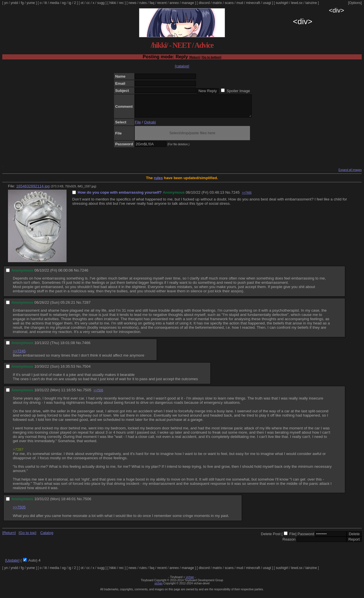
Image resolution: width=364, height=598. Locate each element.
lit (46, 3)
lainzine (311, 3)
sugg (101, 3)
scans (229, 3)
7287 (86, 307)
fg (22, 3)
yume (31, 3)
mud (240, 3)
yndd (14, 3)
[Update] (12, 565)
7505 (87, 394)
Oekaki (150, 126)
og (64, 3)
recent (162, 3)
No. (228, 197)
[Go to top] (27, 537)
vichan (190, 581)
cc (88, 3)
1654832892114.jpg (33, 190)
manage (188, 3)
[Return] (195, 57)
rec (122, 3)
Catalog (47, 537)
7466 (86, 347)
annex (174, 3)
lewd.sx (297, 3)
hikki (113, 3)
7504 (86, 371)
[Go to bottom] (211, 57)
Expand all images (350, 174)
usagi (267, 3)
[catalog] (182, 66)
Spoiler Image (238, 91)
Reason (289, 544)
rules (143, 3)
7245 (235, 197)
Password (306, 538)
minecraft (253, 3)
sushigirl (282, 3)
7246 (84, 275)
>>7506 (98, 395)
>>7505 (19, 511)
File (138, 126)
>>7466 (247, 197)
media (54, 3)
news (133, 3)
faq (152, 3)
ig (70, 3)
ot (82, 3)
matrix (217, 3)
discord (204, 3)
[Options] (355, 3)
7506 (87, 503)
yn (6, 3)
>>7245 (19, 355)
